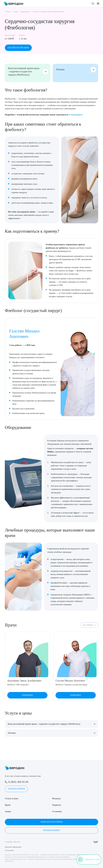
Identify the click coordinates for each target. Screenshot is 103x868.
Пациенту (57, 805)
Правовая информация (13, 847)
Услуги (15, 12)
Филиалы (56, 798)
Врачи (8, 805)
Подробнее (27, 695)
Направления (25, 12)
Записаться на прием (51, 822)
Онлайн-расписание (19, 48)
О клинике (57, 811)
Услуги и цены (11, 798)
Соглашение (9, 850)
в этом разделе (75, 115)
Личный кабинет (51, 830)
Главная (8, 12)
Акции (8, 811)
